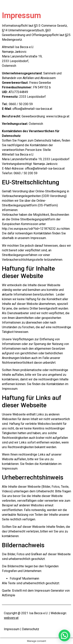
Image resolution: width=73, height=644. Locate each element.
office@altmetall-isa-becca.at (32, 109)
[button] (64, 635)
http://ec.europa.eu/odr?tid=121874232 (29, 229)
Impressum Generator (49, 591)
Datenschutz (31, 629)
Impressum (12, 629)
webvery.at (11, 618)
